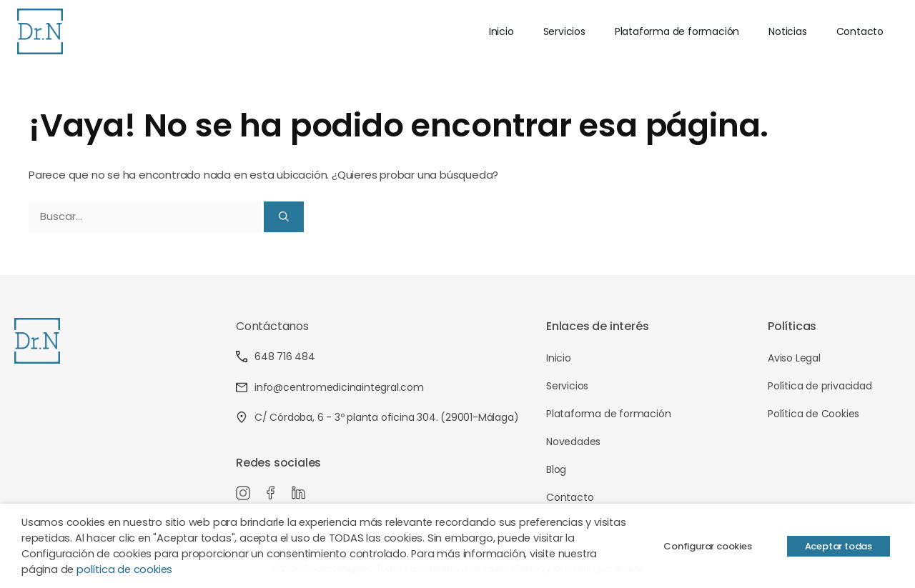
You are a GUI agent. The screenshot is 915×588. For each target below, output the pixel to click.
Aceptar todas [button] (839, 546)
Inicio (501, 31)
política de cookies (124, 569)
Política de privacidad (820, 386)
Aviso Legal (794, 358)
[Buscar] (284, 217)
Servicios (564, 31)
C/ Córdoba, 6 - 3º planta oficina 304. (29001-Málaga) (377, 417)
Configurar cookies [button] (707, 546)
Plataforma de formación (677, 31)
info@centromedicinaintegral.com (330, 387)
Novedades (573, 442)
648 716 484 (276, 357)
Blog (556, 469)
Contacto (860, 31)
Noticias (787, 31)
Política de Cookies (813, 414)
